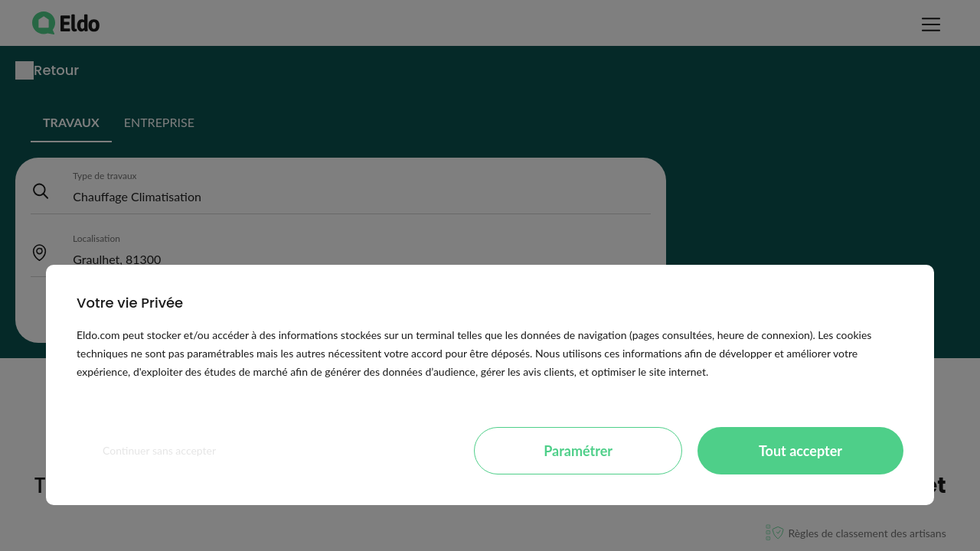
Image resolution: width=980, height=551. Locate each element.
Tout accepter (800, 451)
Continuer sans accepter (159, 450)
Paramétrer (578, 451)
